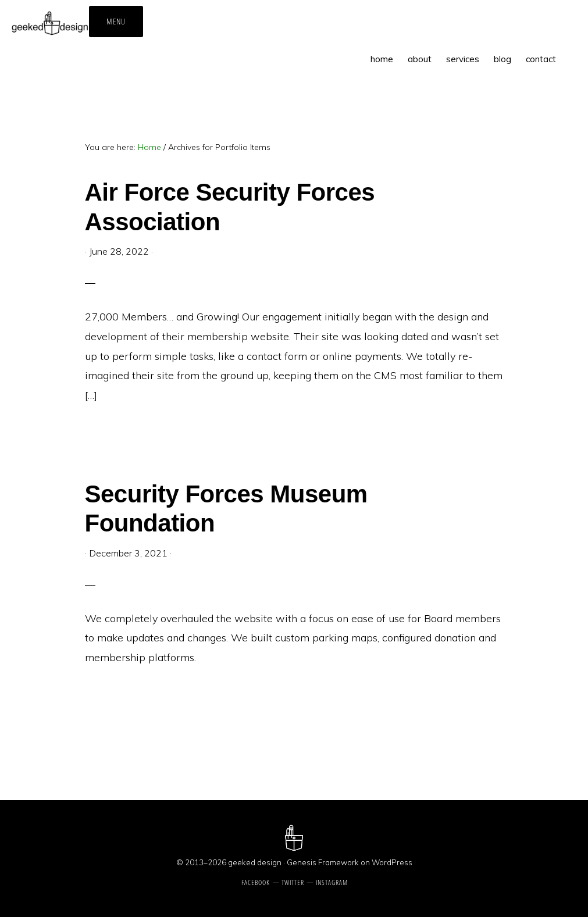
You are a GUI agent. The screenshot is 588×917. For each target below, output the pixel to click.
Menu (116, 21)
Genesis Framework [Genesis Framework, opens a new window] (323, 862)
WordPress (392, 862)
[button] (571, 51)
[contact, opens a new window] (541, 59)
